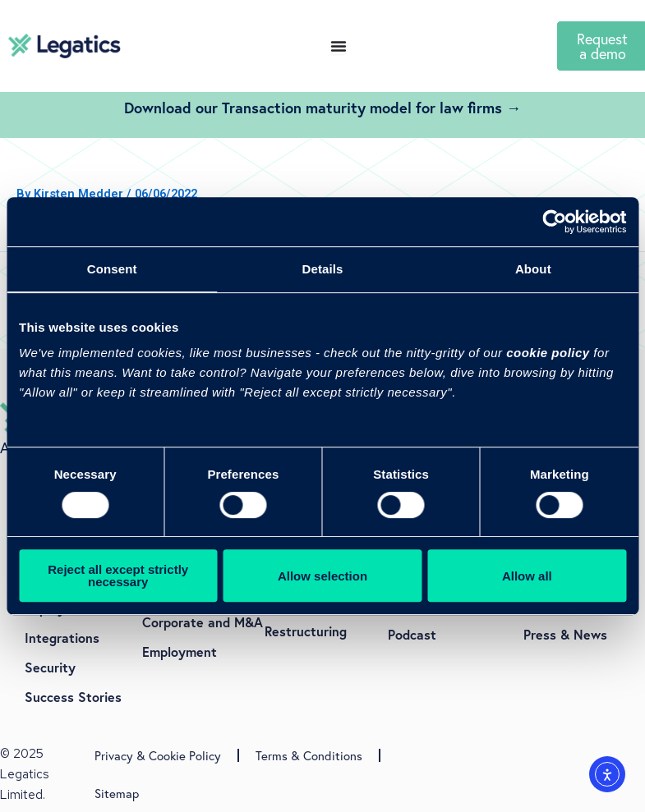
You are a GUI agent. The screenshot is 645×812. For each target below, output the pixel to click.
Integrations (62, 638)
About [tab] (533, 269)
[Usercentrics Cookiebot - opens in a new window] (554, 222)
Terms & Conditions (309, 755)
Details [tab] (323, 269)
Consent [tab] (112, 269)
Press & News (565, 634)
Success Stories (73, 697)
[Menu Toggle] (339, 46)
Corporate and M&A (203, 622)
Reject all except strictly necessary (118, 576)
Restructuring (306, 631)
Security (50, 667)
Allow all (527, 576)
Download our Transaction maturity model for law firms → (322, 108)
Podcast (412, 634)
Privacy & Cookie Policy (158, 755)
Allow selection (322, 576)
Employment (180, 651)
